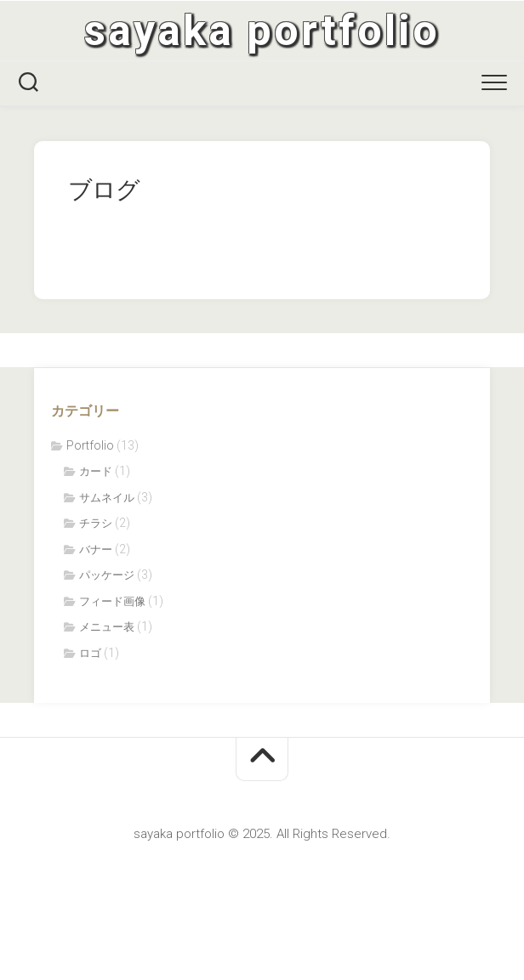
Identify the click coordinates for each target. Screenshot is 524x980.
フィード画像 (112, 601)
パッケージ (107, 575)
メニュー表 (107, 627)
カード (96, 471)
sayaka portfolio (262, 31)
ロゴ (90, 653)
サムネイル (107, 498)
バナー (96, 549)
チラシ (96, 523)
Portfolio (90, 445)
